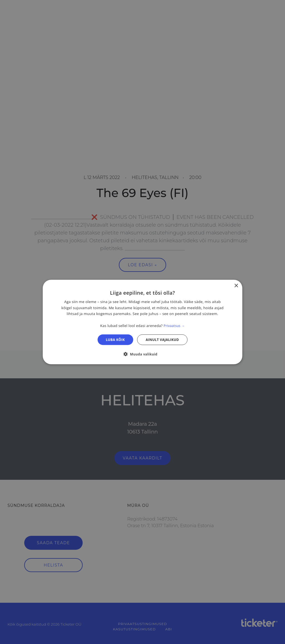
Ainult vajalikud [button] (162, 339)
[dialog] (143, 322)
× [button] (236, 286)
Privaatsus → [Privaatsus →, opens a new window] (174, 326)
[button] (142, 354)
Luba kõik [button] (115, 339)
